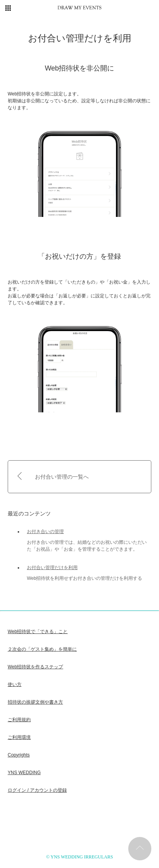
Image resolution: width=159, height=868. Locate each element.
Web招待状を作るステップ (35, 667)
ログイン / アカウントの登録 (37, 790)
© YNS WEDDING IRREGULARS (79, 857)
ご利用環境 (19, 737)
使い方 (15, 684)
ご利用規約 (19, 720)
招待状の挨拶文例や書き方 (35, 702)
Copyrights (19, 755)
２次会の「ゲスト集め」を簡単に (42, 649)
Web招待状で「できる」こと (38, 632)
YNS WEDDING (24, 773)
